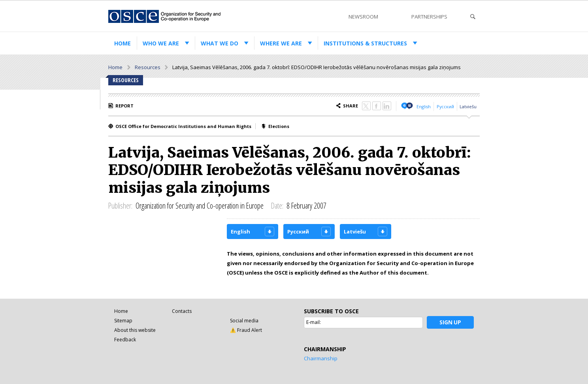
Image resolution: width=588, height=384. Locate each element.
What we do (220, 43)
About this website (135, 330)
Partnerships (429, 17)
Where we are (281, 43)
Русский (445, 106)
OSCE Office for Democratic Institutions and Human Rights (183, 126)
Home (122, 43)
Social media (244, 321)
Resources (148, 67)
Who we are (161, 43)
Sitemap (123, 321)
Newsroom (363, 17)
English (424, 106)
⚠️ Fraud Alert (246, 330)
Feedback (125, 340)
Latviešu (468, 106)
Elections (279, 126)
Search (473, 17)
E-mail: (314, 322)
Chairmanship (321, 358)
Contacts (182, 311)
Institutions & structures (365, 43)
